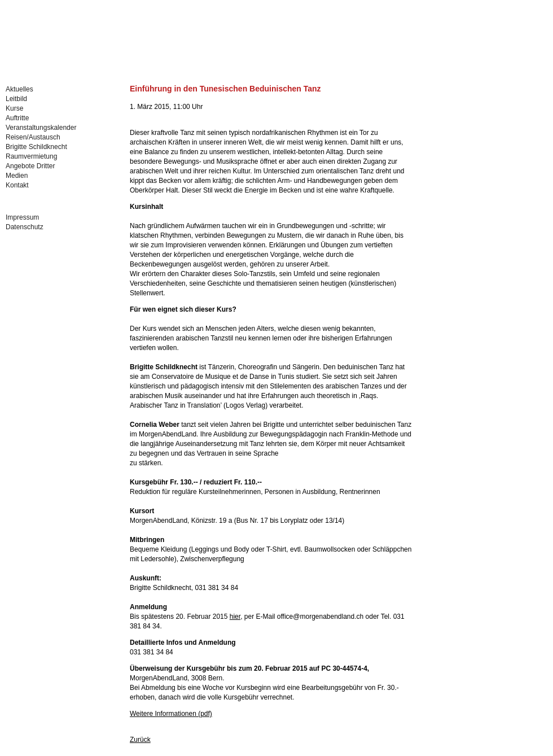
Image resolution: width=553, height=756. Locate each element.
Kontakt (17, 185)
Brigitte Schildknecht (36, 147)
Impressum (22, 217)
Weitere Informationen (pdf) (171, 714)
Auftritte (17, 118)
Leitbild (16, 99)
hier (235, 617)
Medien (17, 176)
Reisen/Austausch (33, 137)
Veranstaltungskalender (41, 128)
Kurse (14, 108)
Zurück (140, 740)
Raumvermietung (31, 156)
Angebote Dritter (30, 166)
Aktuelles (19, 89)
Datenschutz (25, 227)
